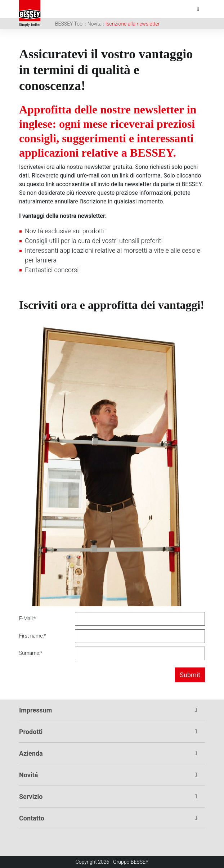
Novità (95, 24)
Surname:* (31, 653)
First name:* (32, 636)
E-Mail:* (28, 619)
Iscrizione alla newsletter (133, 24)
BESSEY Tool (69, 24)
